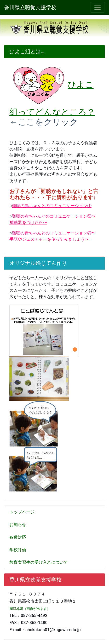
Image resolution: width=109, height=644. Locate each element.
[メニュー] (97, 7)
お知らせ (18, 525)
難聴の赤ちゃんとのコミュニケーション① (52, 206)
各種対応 (18, 537)
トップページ (22, 512)
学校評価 (18, 550)
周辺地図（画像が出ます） (30, 609)
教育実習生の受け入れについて (39, 562)
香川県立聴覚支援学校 (30, 7)
